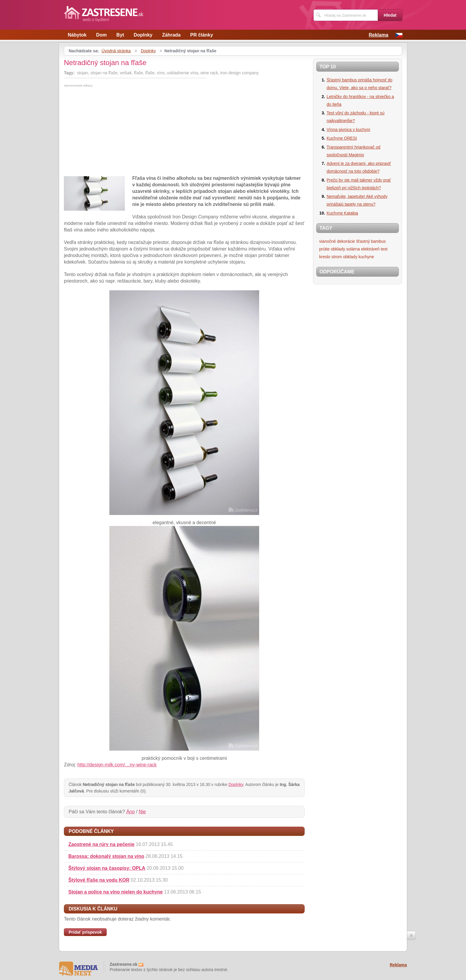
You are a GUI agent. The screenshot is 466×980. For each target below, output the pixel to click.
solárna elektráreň (363, 249)
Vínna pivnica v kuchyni (348, 130)
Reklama (379, 35)
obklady (338, 249)
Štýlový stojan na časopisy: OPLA (107, 868)
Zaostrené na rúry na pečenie (101, 844)
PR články (201, 35)
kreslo (325, 257)
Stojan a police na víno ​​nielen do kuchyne (115, 892)
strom (337, 257)
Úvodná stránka (116, 51)
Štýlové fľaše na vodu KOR (99, 880)
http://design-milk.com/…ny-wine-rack (117, 765)
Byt (120, 35)
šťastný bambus (371, 241)
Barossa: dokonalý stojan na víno (106, 856)
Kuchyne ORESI (342, 138)
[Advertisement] (114, 132)
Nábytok (77, 35)
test (384, 249)
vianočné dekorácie (337, 241)
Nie (142, 812)
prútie (324, 249)
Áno (130, 812)
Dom (102, 35)
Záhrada (171, 35)
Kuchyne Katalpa (342, 213)
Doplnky (143, 35)
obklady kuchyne (358, 257)
